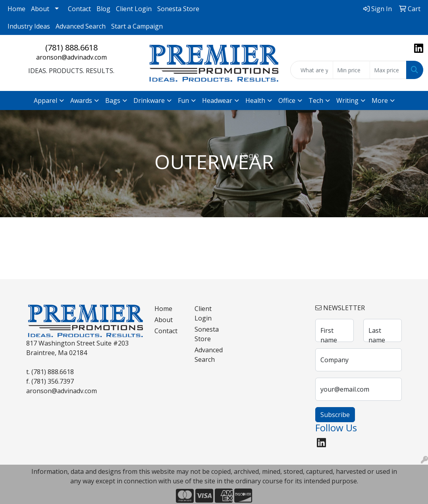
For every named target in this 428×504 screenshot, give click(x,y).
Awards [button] (81, 100)
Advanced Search (81, 26)
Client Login (134, 9)
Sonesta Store (178, 9)
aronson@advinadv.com (71, 57)
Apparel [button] (45, 100)
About (40, 9)
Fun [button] (183, 100)
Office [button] (287, 100)
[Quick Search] (312, 70)
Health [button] (255, 100)
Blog (103, 9)
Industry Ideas (29, 26)
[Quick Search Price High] (388, 70)
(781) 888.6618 (71, 47)
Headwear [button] (217, 100)
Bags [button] (113, 100)
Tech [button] (316, 100)
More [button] (380, 100)
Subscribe (335, 415)
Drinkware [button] (149, 100)
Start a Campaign (137, 26)
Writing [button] (347, 100)
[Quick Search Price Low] (351, 70)
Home (16, 9)
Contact (79, 9)
